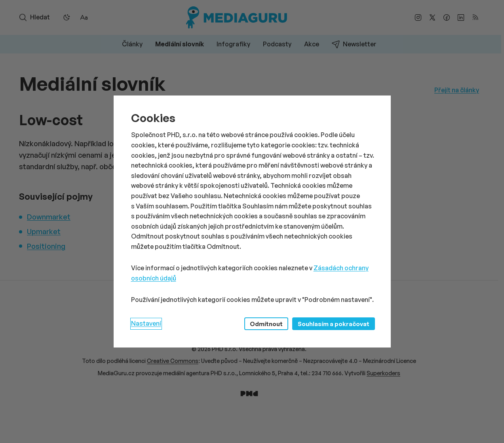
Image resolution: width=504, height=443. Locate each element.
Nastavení (146, 323)
